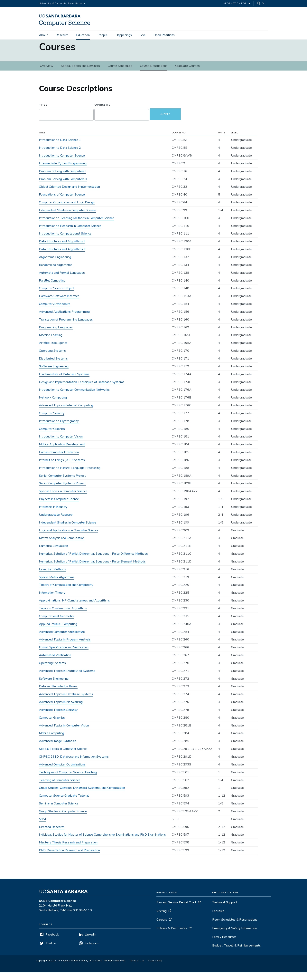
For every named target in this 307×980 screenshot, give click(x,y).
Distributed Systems (53, 366)
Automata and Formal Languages (62, 280)
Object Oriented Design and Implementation (69, 194)
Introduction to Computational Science (65, 241)
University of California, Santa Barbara (62, 4)
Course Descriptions (154, 73)
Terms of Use (137, 968)
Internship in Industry (53, 514)
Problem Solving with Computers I (63, 179)
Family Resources (224, 945)
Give (143, 36)
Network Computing (53, 405)
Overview (47, 73)
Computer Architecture (55, 312)
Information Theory (52, 600)
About (43, 36)
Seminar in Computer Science (59, 811)
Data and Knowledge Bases (58, 694)
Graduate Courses (187, 73)
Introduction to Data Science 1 (60, 148)
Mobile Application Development (62, 452)
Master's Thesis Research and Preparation (68, 850)
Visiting (162, 919)
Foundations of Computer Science (62, 202)
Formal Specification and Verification (64, 655)
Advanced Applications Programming (64, 319)
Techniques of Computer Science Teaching (68, 780)
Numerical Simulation (53, 553)
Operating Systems (52, 358)
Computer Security (52, 421)
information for (235, 4)
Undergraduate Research (56, 522)
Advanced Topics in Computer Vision (64, 733)
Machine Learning (51, 343)
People (103, 36)
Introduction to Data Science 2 (60, 155)
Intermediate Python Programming (63, 171)
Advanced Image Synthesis (58, 749)
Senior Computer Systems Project (62, 483)
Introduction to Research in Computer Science (70, 233)
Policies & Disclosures (172, 936)
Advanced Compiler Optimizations (62, 772)
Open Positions (164, 36)
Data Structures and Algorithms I (62, 249)
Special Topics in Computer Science (63, 499)
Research (62, 36)
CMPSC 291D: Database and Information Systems (74, 764)
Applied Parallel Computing (58, 631)
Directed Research (52, 834)
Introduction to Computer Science (62, 163)
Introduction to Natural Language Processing (70, 476)
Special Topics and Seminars (80, 73)
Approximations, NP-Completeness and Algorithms (74, 608)
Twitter (51, 951)
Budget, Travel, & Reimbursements (237, 953)
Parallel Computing (52, 288)
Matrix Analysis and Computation (62, 546)
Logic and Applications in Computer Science (69, 538)
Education (83, 36)
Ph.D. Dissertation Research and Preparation (69, 858)
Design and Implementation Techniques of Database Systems (82, 389)
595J (42, 827)
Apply (165, 122)
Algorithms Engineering (55, 265)
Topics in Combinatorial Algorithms (63, 616)
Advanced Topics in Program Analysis (65, 647)
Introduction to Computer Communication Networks (74, 397)
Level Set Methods (52, 577)
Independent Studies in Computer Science (68, 218)
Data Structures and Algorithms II (62, 257)
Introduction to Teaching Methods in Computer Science (77, 226)
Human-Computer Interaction (59, 460)
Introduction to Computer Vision (61, 444)
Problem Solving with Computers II (63, 187)
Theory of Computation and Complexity (66, 592)
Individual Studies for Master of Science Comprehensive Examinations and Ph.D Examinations (102, 842)
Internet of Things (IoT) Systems (62, 468)
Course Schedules (120, 73)
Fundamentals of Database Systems (64, 382)
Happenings (124, 36)
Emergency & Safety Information (234, 936)
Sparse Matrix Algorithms (57, 585)
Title (43, 112)
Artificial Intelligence (53, 351)
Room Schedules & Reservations (235, 927)
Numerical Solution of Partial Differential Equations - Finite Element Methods (92, 569)
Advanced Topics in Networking (61, 710)
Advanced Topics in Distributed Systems (67, 678)
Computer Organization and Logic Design (67, 210)
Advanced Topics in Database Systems (66, 702)
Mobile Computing (51, 741)
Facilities (218, 919)
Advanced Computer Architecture (62, 639)
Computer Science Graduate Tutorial (64, 803)
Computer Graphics (52, 436)
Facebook (52, 942)
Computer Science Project (57, 296)
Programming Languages (56, 335)
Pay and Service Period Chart (176, 910)
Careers (162, 927)
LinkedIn (90, 942)
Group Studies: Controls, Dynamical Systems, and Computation (82, 795)
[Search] (261, 4)
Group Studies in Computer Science (63, 819)
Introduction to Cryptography (59, 429)
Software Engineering (54, 374)
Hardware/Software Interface (59, 304)
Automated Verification (55, 663)
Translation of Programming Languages (66, 327)
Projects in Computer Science (59, 507)
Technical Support (225, 910)
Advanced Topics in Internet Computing (66, 413)
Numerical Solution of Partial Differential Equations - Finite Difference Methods (93, 561)
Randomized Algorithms (56, 273)
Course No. (103, 112)
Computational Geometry (56, 624)
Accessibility (155, 968)
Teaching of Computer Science (60, 788)
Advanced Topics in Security (58, 717)
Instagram (92, 951)
